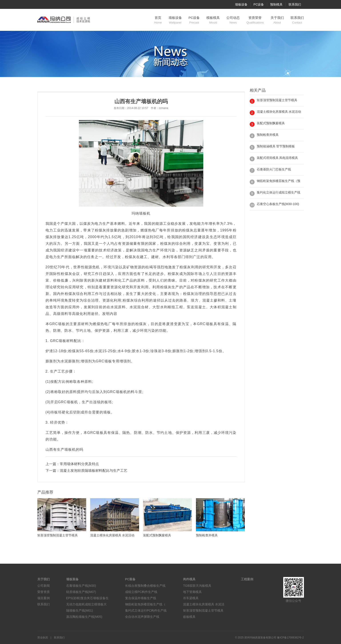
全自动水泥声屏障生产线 (142, 617)
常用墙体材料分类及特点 (79, 464)
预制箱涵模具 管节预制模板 (276, 146)
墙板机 (145, 213)
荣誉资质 (44, 592)
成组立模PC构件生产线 (141, 592)
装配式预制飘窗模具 (271, 123)
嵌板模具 (189, 617)
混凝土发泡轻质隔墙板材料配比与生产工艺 (94, 471)
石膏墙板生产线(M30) (81, 586)
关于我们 (277, 20)
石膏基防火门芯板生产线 (274, 169)
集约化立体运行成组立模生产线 (279, 192)
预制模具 (276, 4)
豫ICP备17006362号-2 (290, 638)
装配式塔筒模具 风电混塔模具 (277, 158)
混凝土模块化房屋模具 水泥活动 (279, 112)
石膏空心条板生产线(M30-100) (278, 204)
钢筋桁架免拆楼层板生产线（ (145, 604)
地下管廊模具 (192, 592)
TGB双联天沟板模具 (197, 586)
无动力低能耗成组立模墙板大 (86, 604)
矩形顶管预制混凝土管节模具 (277, 100)
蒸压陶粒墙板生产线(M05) (84, 617)
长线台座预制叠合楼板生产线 (145, 586)
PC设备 (259, 4)
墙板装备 (72, 579)
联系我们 (295, 4)
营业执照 (43, 638)
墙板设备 (241, 4)
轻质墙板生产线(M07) (81, 592)
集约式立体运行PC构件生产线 (146, 610)
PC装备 (130, 579)
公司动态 (233, 20)
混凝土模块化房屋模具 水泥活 (204, 604)
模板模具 (213, 20)
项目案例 (44, 598)
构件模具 (189, 579)
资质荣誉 (255, 20)
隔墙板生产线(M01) (80, 610)
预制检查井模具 (268, 135)
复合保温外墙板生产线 (141, 598)
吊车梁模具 (191, 598)
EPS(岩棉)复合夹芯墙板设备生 (87, 598)
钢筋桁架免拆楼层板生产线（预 (279, 181)
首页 (158, 20)
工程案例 (247, 579)
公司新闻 (44, 586)
